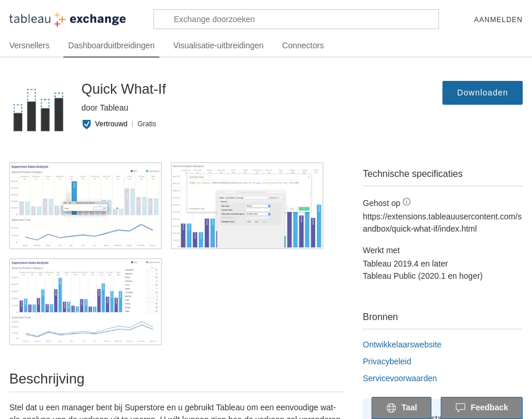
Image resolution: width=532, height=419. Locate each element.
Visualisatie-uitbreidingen (225, 46)
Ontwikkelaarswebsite (406, 344)
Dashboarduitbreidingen (115, 46)
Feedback (482, 409)
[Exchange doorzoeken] (297, 19)
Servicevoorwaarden (403, 378)
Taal (401, 409)
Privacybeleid (390, 361)
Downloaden (481, 93)
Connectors (313, 46)
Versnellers (30, 46)
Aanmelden (499, 20)
